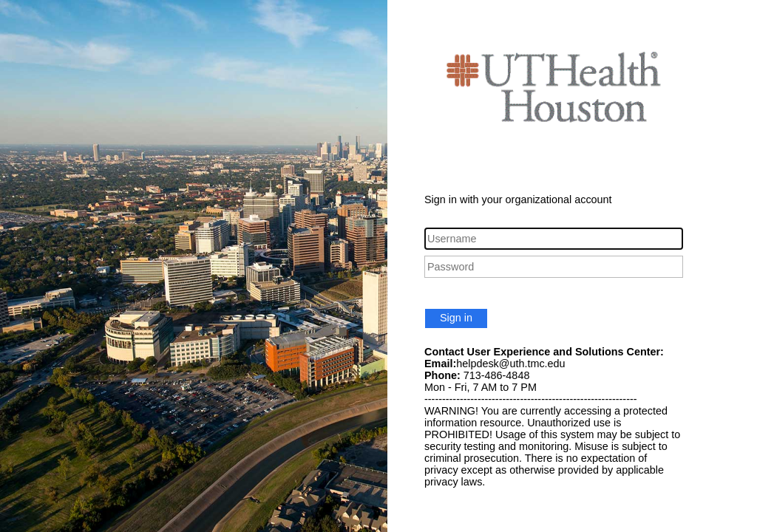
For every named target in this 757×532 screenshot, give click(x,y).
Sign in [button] (456, 318)
